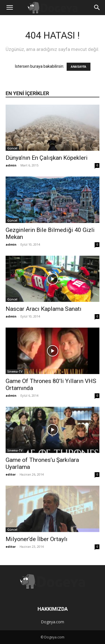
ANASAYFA (79, 67)
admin (11, 165)
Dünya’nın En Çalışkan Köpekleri (47, 158)
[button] (10, 8)
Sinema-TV (15, 372)
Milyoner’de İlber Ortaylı (37, 539)
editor (11, 474)
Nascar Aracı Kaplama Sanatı (44, 309)
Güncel (12, 148)
